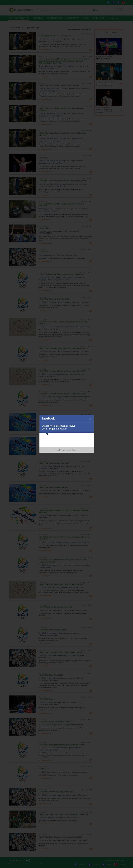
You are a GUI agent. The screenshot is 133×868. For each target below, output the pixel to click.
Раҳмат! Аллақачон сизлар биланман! (67, 450)
